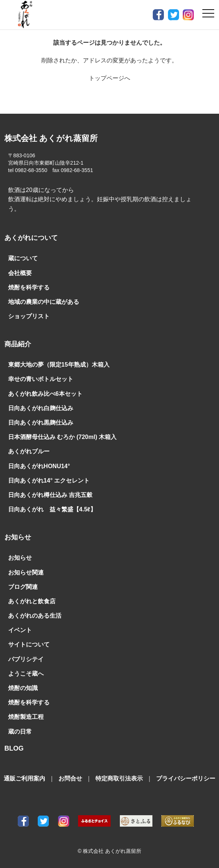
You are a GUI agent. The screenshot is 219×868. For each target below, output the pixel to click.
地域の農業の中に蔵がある (44, 302)
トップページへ (109, 78)
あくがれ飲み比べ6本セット (45, 394)
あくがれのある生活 (35, 616)
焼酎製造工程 (26, 717)
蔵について (23, 258)
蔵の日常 (20, 732)
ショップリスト (29, 316)
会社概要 (20, 273)
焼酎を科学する (29, 287)
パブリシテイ (26, 659)
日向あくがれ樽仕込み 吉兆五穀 (50, 495)
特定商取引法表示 (119, 778)
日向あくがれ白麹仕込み (41, 408)
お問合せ (70, 778)
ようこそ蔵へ (26, 674)
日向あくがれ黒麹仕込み (41, 423)
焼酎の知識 (23, 688)
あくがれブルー (29, 451)
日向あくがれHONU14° (39, 466)
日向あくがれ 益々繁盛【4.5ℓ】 (52, 509)
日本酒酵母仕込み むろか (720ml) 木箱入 (62, 437)
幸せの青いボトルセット (41, 379)
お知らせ (20, 558)
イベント (20, 630)
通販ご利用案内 (24, 778)
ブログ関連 (23, 587)
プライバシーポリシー (186, 778)
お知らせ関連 (26, 572)
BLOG (14, 748)
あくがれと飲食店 (32, 601)
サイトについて (29, 644)
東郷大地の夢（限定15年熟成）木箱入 (59, 365)
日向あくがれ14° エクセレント (49, 481)
